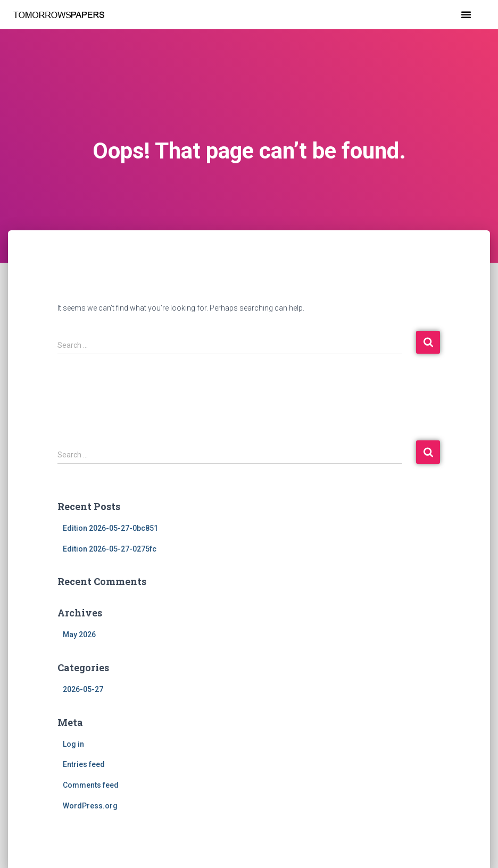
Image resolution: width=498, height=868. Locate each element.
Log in (73, 744)
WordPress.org (90, 806)
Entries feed (84, 764)
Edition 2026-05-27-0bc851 (110, 528)
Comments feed (91, 785)
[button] (466, 14)
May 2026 (79, 635)
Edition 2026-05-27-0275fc (110, 549)
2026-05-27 (83, 689)
